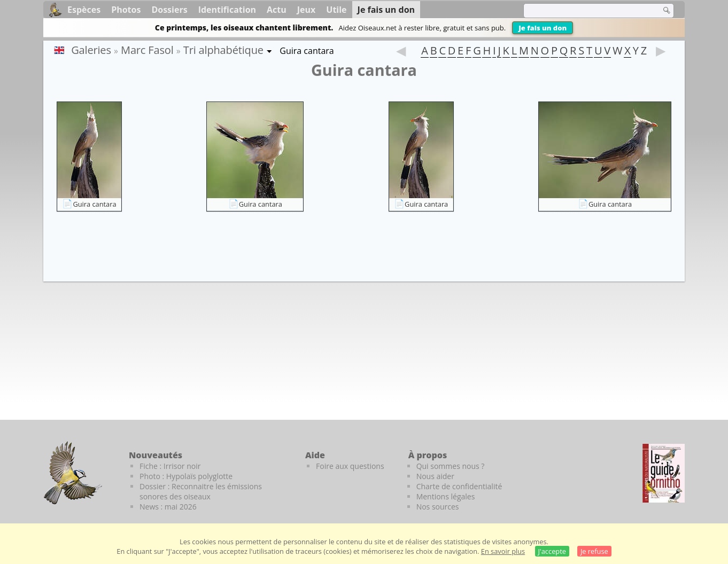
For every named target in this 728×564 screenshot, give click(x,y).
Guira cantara (94, 204)
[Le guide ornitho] (664, 473)
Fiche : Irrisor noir (170, 466)
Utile (336, 10)
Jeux (307, 10)
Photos (126, 10)
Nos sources (438, 507)
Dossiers (169, 10)
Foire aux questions (350, 466)
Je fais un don (543, 28)
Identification (227, 10)
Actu (277, 10)
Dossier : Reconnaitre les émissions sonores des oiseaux (201, 491)
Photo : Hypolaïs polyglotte (186, 476)
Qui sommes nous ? (451, 466)
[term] (585, 11)
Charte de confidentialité (459, 486)
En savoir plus (503, 551)
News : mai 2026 (168, 507)
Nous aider (435, 476)
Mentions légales (446, 496)
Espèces (84, 10)
